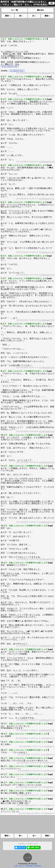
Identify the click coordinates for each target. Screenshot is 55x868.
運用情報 (29, 866)
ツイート (22, 847)
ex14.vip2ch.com (10, 66)
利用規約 (38, 866)
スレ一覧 (14, 10)
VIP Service (32, 864)
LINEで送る (35, 847)
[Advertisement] (27, 28)
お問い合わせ (19, 866)
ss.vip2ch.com (17, 71)
